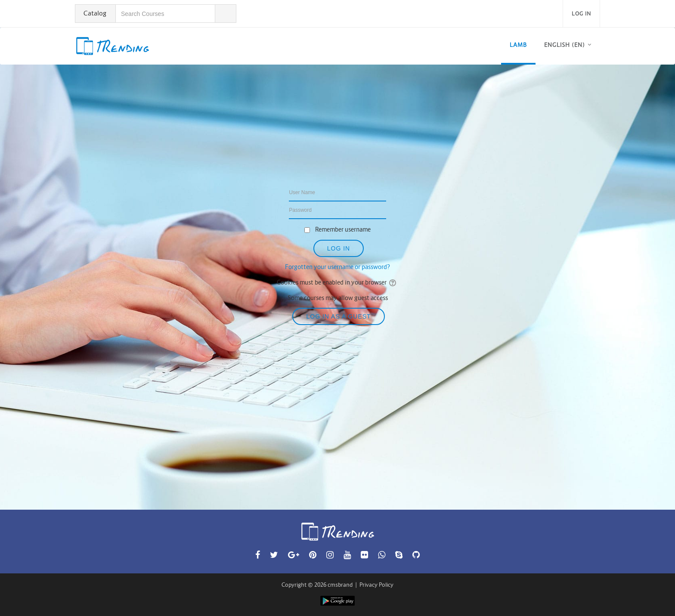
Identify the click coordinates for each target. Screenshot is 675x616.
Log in (581, 14)
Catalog (95, 13)
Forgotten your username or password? (337, 267)
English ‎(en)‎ (565, 45)
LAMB (518, 45)
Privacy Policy (376, 585)
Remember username (343, 229)
